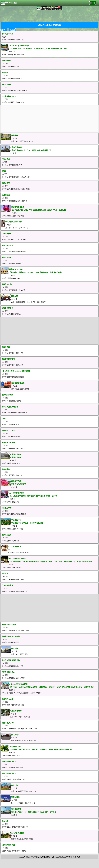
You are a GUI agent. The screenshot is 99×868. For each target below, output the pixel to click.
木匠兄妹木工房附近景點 (50, 25)
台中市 (4, 30)
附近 (94, 3)
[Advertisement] (49, 16)
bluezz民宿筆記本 (10, 3)
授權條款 (76, 857)
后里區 (12, 30)
